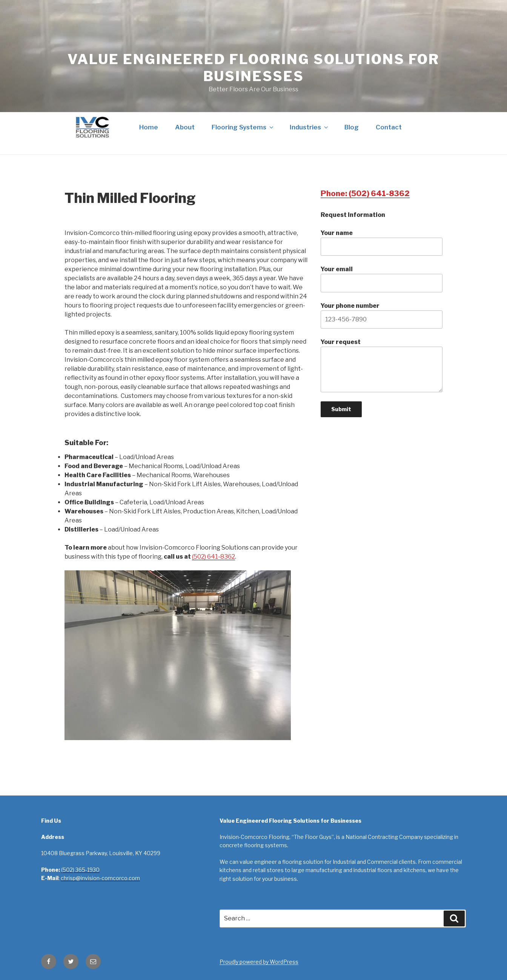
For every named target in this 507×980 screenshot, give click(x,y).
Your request (382, 365)
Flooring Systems (243, 127)
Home (149, 127)
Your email (382, 279)
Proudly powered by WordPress (259, 962)
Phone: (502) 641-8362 (365, 194)
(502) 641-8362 (214, 557)
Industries (310, 127)
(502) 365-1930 (80, 870)
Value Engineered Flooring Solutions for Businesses (253, 68)
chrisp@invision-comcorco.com (100, 878)
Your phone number (382, 315)
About (185, 127)
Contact (389, 127)
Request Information (353, 215)
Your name (382, 243)
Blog (352, 127)
